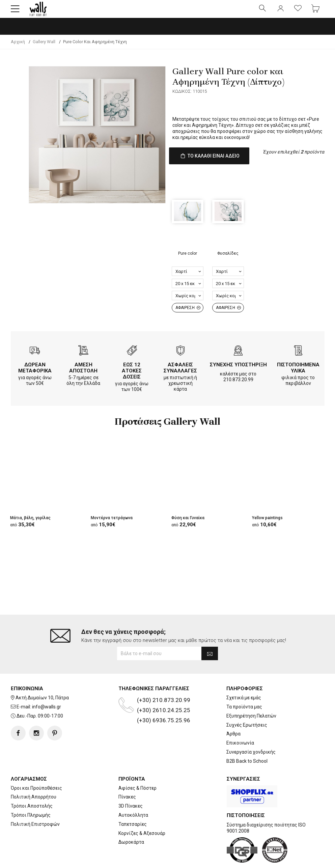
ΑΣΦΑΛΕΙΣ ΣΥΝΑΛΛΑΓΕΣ (180, 372)
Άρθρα (233, 713)
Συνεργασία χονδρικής (251, 731)
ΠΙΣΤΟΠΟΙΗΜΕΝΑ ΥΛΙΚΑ (298, 372)
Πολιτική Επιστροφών (35, 803)
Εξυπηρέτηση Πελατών (251, 695)
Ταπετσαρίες (133, 803)
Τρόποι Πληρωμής (31, 794)
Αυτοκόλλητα (133, 794)
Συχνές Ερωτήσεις (247, 704)
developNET (224, 859)
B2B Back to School (247, 740)
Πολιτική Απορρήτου (34, 776)
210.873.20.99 (238, 384)
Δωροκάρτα (131, 821)
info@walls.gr (47, 685)
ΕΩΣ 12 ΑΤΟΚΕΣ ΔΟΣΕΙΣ (132, 375)
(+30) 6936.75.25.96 (164, 699)
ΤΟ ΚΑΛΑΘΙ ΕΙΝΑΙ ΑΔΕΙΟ (212, 165)
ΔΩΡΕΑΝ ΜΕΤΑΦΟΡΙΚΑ (35, 372)
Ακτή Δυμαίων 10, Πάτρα (42, 677)
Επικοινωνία (240, 722)
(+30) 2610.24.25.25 (164, 689)
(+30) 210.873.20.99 (164, 679)
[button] (15, 12)
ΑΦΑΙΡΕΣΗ (188, 312)
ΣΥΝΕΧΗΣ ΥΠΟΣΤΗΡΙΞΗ (238, 369)
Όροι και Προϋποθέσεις (36, 767)
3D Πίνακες (131, 785)
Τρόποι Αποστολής (32, 785)
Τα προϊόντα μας (244, 685)
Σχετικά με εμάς (244, 677)
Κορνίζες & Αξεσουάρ (142, 812)
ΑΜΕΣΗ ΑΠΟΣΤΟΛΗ (83, 372)
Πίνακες (127, 776)
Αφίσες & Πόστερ (137, 767)
